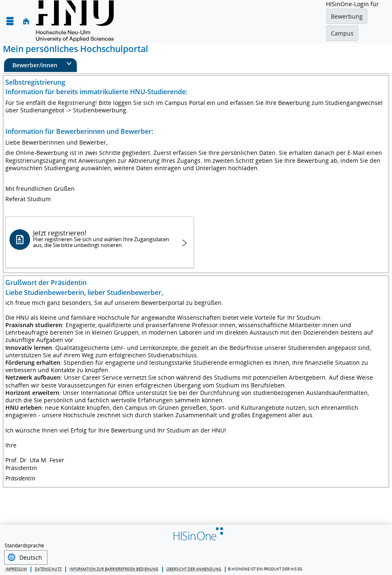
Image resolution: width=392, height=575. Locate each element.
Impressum (16, 568)
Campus (342, 33)
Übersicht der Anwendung (194, 568)
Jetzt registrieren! (101, 239)
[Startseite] (26, 21)
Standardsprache (24, 546)
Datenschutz (48, 568)
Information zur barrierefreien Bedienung (114, 568)
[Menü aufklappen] (10, 21)
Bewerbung (347, 16)
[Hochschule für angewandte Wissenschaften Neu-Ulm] (75, 21)
